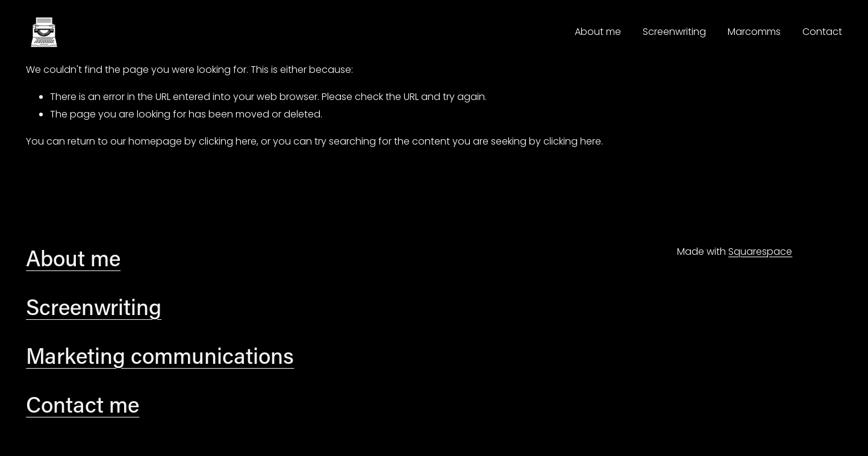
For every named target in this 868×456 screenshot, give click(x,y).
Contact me (83, 404)
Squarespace (760, 251)
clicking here (228, 141)
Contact (822, 32)
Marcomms (754, 32)
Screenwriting (674, 32)
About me (598, 32)
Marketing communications (160, 355)
